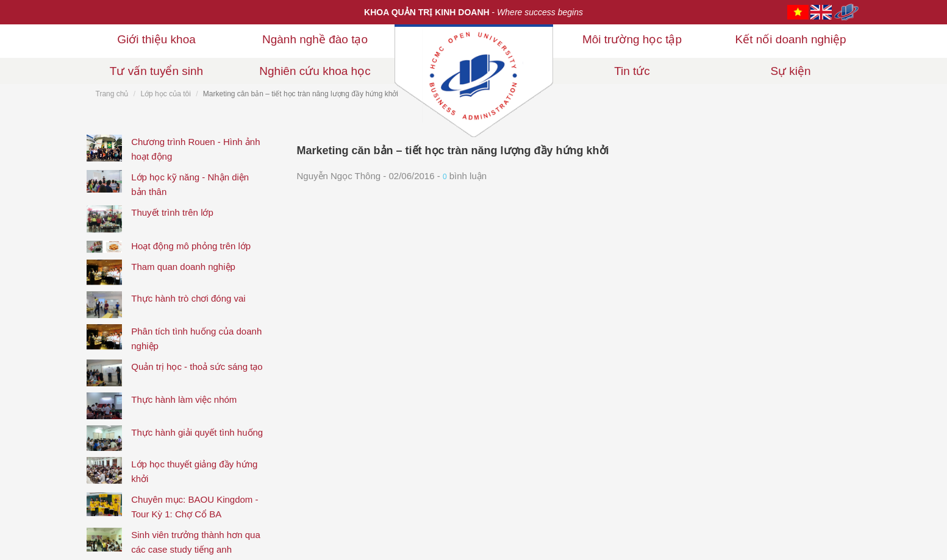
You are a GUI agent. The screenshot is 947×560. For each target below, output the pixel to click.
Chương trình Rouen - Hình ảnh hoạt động (195, 149)
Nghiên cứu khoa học (315, 71)
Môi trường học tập (632, 39)
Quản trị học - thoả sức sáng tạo (197, 367)
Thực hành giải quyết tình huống (197, 432)
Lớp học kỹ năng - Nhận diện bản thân (190, 184)
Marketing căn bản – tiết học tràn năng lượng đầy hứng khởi (453, 151)
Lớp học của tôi (165, 94)
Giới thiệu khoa (156, 39)
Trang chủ (112, 94)
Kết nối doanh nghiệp (791, 39)
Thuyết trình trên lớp (172, 212)
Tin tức (632, 71)
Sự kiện (790, 71)
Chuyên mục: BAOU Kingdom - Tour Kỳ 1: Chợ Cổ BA (195, 507)
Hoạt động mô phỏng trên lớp (191, 246)
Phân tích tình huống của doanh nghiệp (196, 338)
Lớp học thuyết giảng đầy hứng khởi (194, 471)
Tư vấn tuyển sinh (156, 71)
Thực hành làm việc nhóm (184, 399)
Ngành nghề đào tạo (315, 39)
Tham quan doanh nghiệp (183, 267)
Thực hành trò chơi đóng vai (188, 298)
